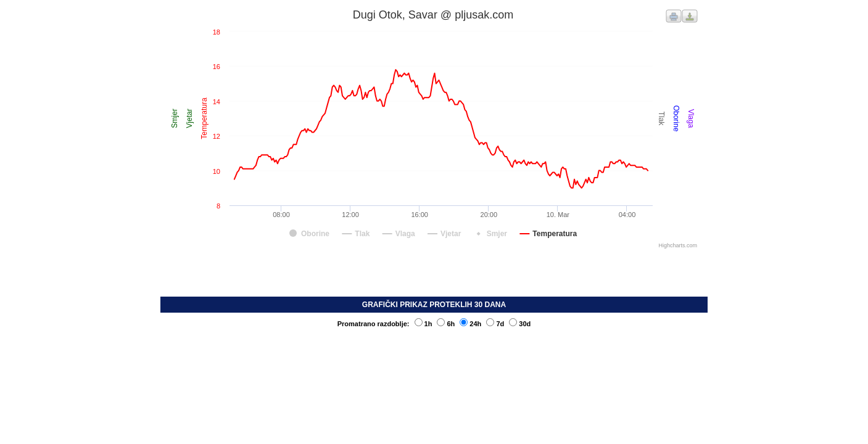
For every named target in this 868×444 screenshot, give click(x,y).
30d (520, 324)
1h (424, 324)
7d (495, 324)
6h (446, 324)
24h (470, 324)
